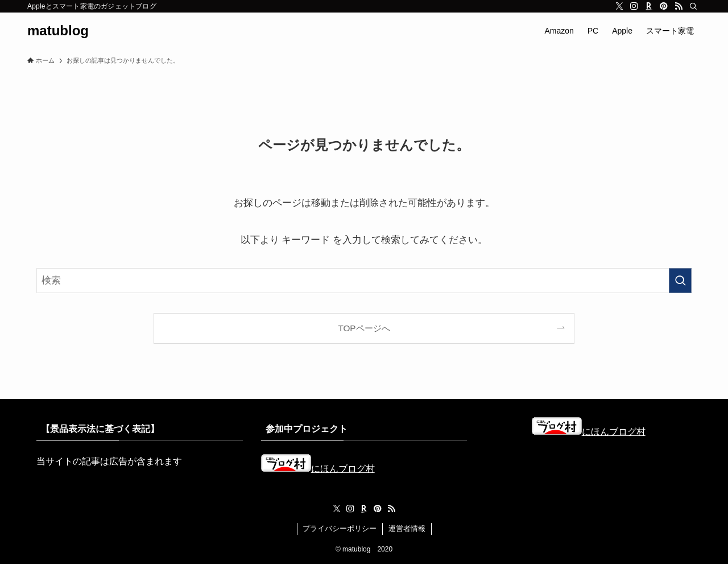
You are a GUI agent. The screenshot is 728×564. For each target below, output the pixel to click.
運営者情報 (407, 528)
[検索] (693, 6)
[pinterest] (664, 6)
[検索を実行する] (680, 281)
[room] (649, 6)
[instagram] (634, 6)
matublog (58, 31)
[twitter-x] (619, 6)
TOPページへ (364, 328)
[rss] (679, 6)
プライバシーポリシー (340, 528)
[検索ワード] (364, 281)
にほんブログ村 (318, 469)
